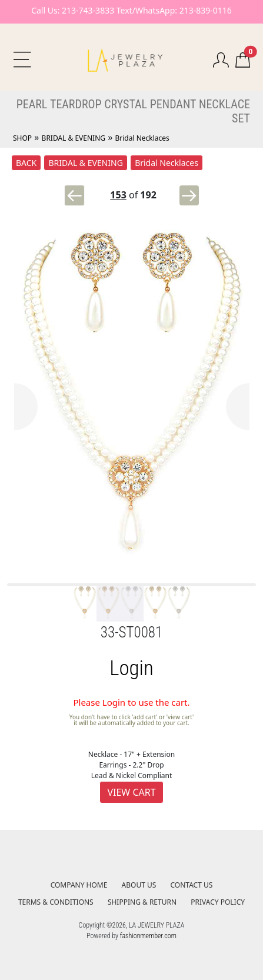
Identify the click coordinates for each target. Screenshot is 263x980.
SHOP (22, 138)
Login (131, 668)
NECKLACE (224, 104)
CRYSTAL (126, 104)
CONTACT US (192, 885)
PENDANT (173, 104)
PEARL (32, 104)
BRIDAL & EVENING (74, 138)
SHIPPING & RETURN (142, 902)
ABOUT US (139, 885)
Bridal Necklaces (142, 138)
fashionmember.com (148, 936)
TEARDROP (76, 104)
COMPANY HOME (79, 885)
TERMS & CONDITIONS (56, 902)
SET (241, 118)
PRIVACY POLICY (218, 902)
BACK (26, 163)
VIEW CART (131, 792)
